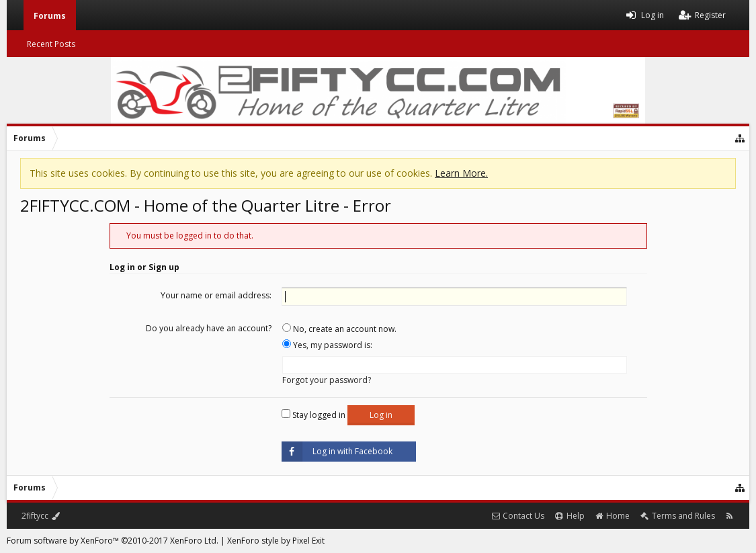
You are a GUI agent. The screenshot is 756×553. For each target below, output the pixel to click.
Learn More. (461, 173)
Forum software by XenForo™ (113, 541)
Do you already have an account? (209, 328)
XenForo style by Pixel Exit (276, 541)
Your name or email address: (216, 295)
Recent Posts (51, 44)
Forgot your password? (327, 380)
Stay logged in (313, 415)
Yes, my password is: (327, 345)
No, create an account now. (339, 329)
